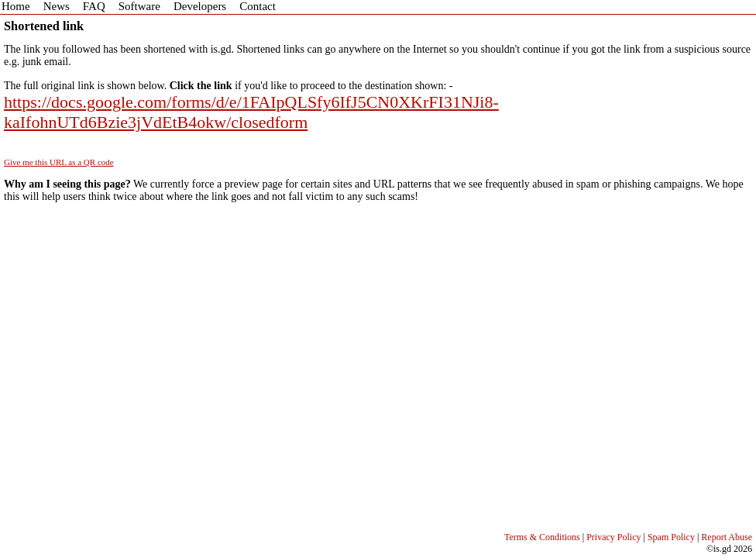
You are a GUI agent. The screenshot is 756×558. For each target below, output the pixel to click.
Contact (258, 6)
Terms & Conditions (542, 537)
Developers (200, 6)
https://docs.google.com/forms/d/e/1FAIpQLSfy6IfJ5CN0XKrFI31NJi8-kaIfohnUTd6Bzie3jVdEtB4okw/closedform (251, 112)
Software (139, 6)
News (57, 6)
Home (16, 6)
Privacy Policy (613, 537)
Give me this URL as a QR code (59, 162)
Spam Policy (671, 537)
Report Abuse (727, 537)
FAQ (94, 6)
